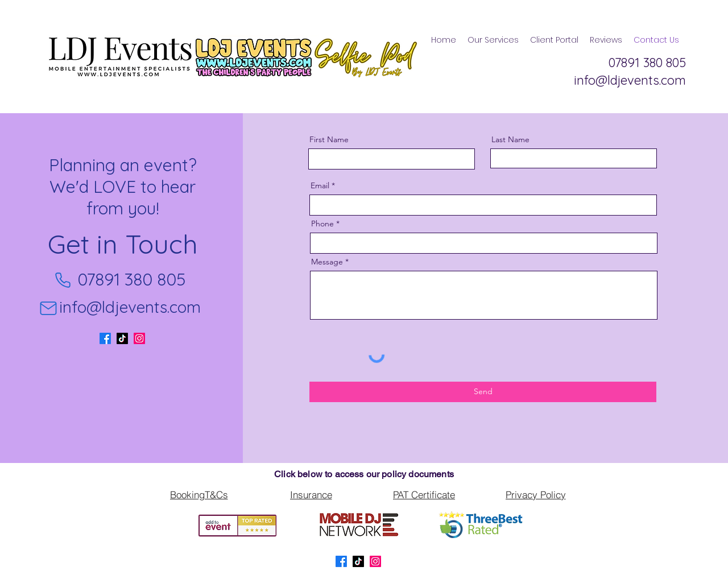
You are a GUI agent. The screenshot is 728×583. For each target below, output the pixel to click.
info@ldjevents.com (130, 307)
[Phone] (63, 280)
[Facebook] (105, 338)
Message (327, 262)
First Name (329, 139)
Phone (322, 224)
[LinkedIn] (139, 338)
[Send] (483, 392)
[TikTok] (122, 338)
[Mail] (48, 308)
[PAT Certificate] (424, 495)
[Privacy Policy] (535, 495)
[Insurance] (311, 495)
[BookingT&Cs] (199, 495)
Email (320, 185)
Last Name (510, 139)
